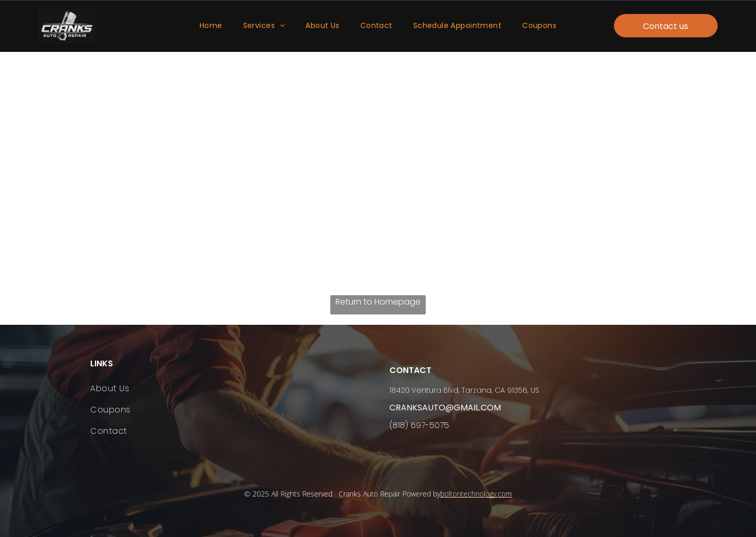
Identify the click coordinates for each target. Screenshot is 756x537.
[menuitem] (211, 26)
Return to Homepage (378, 302)
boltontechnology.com (476, 494)
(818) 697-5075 (419, 425)
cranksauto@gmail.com (445, 408)
